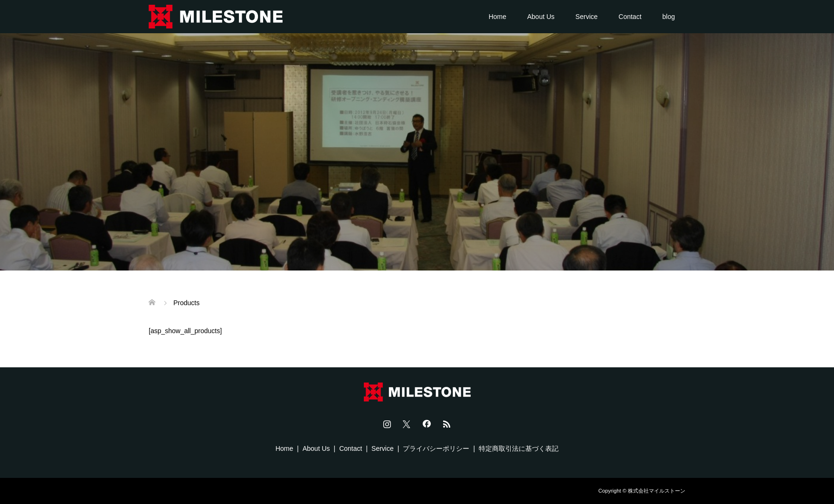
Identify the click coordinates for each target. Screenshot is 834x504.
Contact (630, 17)
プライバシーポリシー (436, 448)
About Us (541, 17)
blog (669, 17)
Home (498, 17)
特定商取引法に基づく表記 (519, 448)
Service (587, 17)
